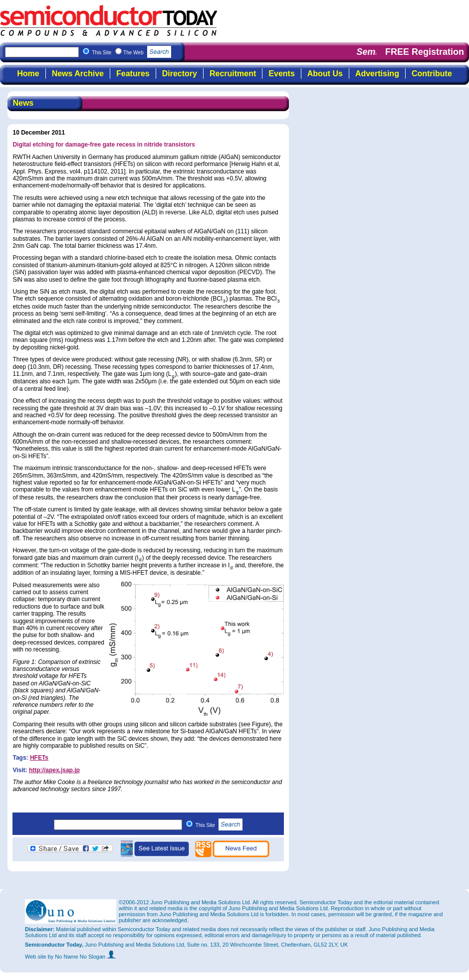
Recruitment (233, 74)
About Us (325, 74)
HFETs (39, 758)
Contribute (432, 74)
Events (281, 74)
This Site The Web (131, 53)
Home (28, 74)
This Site (219, 825)
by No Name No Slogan (82, 957)
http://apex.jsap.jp (54, 770)
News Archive (78, 74)
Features (133, 74)
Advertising (377, 74)
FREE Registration (425, 52)
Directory (180, 74)
